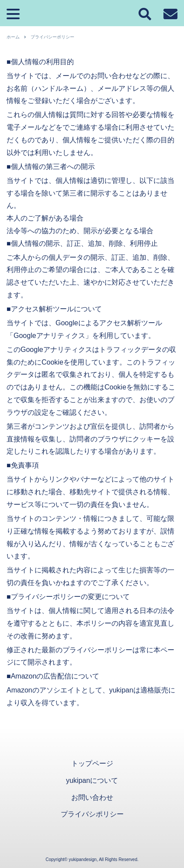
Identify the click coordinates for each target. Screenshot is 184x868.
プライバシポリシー (92, 814)
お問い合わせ (92, 797)
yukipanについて (92, 780)
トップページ (92, 763)
